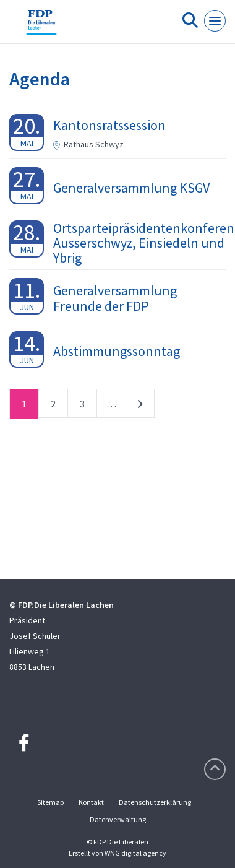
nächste (140, 406)
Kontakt (91, 802)
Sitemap (50, 802)
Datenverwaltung (118, 819)
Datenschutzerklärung (155, 802)
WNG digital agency (135, 853)
